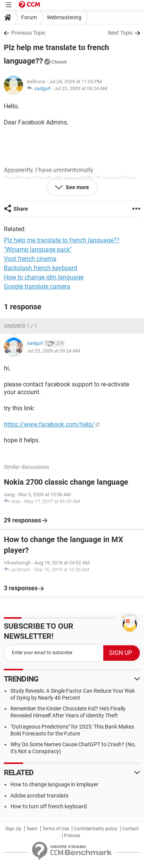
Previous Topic (28, 33)
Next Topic (120, 33)
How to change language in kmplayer (54, 784)
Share (21, 209)
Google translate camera (37, 286)
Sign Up (13, 829)
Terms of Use (56, 829)
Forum (29, 17)
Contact (130, 829)
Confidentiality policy (96, 829)
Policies (72, 836)
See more (77, 187)
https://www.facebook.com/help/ (49, 424)
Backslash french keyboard (41, 268)
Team (32, 829)
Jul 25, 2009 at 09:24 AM (81, 88)
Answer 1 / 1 (21, 326)
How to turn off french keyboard (49, 806)
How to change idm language (44, 277)
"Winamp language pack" (38, 249)
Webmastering (64, 17)
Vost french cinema (30, 259)
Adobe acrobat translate (39, 796)
